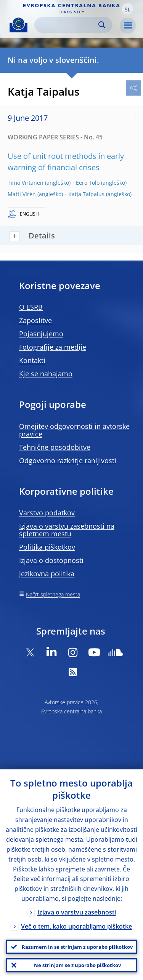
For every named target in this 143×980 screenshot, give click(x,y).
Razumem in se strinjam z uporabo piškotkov (77, 947)
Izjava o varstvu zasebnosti (77, 912)
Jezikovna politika (47, 574)
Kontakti (32, 360)
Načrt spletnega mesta (53, 594)
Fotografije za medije (53, 347)
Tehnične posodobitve (55, 447)
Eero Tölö (88, 183)
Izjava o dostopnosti (51, 560)
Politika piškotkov (47, 547)
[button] (127, 9)
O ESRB (31, 307)
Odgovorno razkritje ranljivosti (68, 460)
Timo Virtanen (26, 183)
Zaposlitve (35, 320)
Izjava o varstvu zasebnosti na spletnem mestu (67, 530)
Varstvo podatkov (47, 513)
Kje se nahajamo (46, 374)
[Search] (67, 25)
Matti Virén (22, 194)
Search (102, 25)
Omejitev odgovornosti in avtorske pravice (74, 430)
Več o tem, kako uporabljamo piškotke (76, 926)
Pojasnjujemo (41, 334)
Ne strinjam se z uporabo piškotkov (77, 965)
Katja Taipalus (86, 194)
